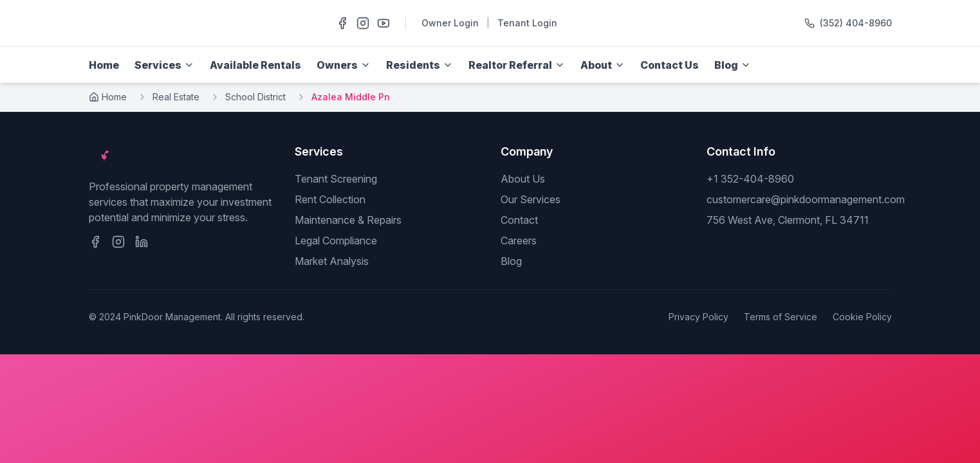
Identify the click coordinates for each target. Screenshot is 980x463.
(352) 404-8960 (856, 23)
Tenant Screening (336, 179)
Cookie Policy (862, 317)
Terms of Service (781, 317)
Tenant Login (527, 23)
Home (104, 65)
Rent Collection (330, 199)
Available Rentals (255, 65)
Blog (511, 261)
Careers (519, 241)
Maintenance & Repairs (348, 220)
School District (255, 97)
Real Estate (176, 97)
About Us (523, 179)
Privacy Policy (698, 317)
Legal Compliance (336, 241)
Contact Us (670, 65)
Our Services (531, 199)
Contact (519, 220)
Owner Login (450, 23)
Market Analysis (332, 261)
